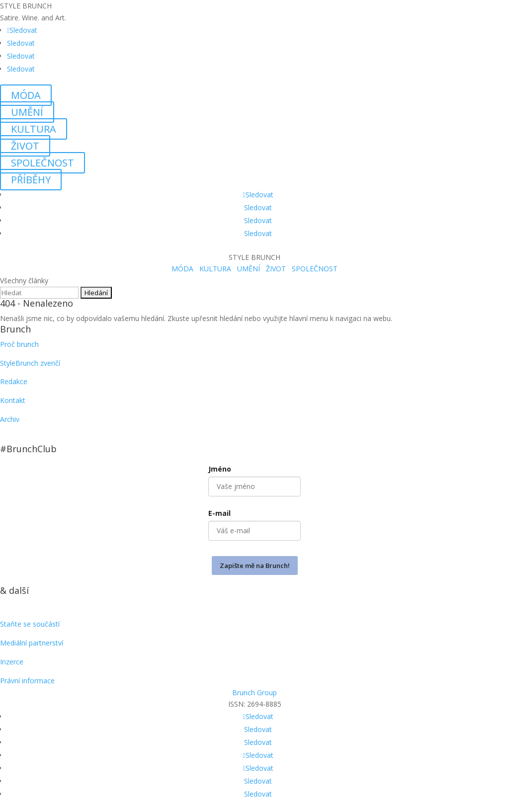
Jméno (220, 469)
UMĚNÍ (27, 112)
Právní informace (27, 681)
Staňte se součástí (30, 624)
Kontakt (13, 400)
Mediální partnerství (32, 643)
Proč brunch (19, 344)
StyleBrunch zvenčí (30, 363)
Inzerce (12, 662)
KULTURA (34, 129)
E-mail (219, 513)
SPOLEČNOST (42, 163)
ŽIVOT (25, 146)
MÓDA (26, 95)
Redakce (14, 381)
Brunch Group (254, 692)
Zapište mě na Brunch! (255, 566)
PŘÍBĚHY (31, 180)
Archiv (10, 419)
